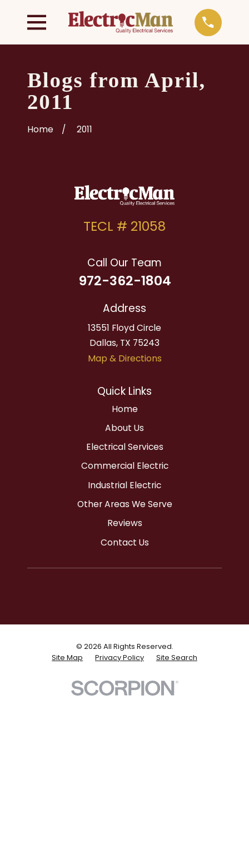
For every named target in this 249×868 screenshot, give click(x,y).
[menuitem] (67, 658)
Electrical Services (125, 447)
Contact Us (125, 542)
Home (125, 409)
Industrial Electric (124, 485)
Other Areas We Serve (125, 504)
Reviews (125, 523)
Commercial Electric (125, 466)
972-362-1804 (125, 281)
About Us (124, 428)
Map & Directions (125, 358)
